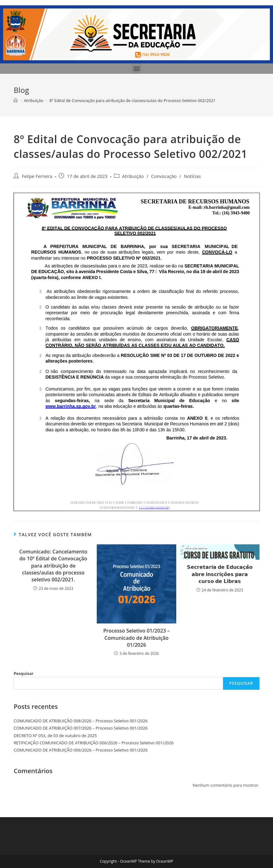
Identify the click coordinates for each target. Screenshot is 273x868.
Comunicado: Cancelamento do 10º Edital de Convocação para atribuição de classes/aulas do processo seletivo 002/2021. (53, 566)
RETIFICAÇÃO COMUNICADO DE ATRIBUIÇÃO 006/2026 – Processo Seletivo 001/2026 (93, 743)
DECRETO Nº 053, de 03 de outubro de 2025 (55, 736)
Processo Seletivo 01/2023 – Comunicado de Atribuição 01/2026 (136, 638)
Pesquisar (23, 673)
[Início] (16, 100)
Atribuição (133, 176)
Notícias (192, 176)
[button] (136, 69)
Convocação (164, 176)
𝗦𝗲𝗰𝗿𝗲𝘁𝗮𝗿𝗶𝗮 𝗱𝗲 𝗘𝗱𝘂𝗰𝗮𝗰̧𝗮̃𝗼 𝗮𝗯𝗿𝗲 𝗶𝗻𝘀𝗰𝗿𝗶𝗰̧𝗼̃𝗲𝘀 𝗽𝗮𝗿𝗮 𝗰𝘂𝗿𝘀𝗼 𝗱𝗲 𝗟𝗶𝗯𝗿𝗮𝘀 (220, 574)
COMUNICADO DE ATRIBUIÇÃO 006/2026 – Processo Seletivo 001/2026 (80, 750)
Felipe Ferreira (37, 176)
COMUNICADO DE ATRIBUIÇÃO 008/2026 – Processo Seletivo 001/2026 (80, 721)
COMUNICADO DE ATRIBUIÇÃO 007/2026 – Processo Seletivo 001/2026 (80, 728)
